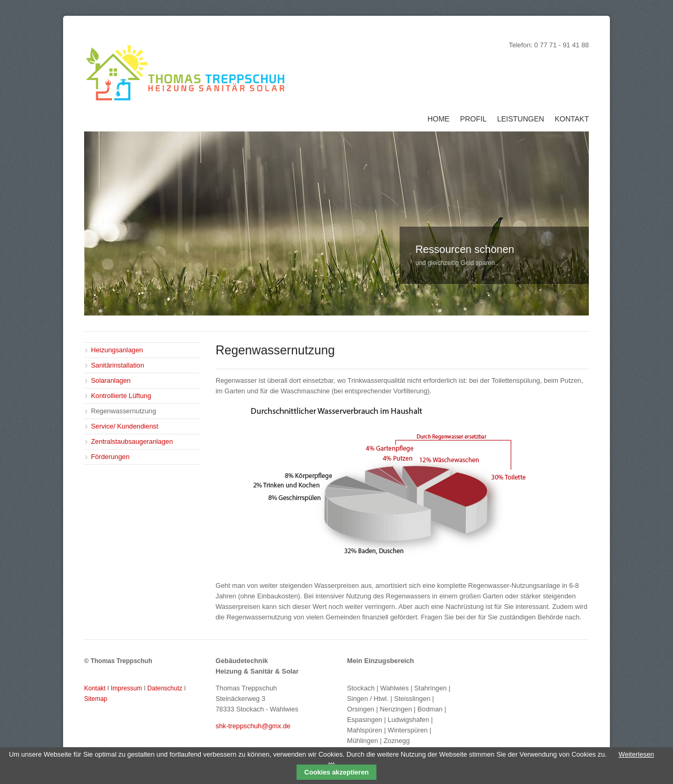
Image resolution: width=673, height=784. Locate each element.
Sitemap (96, 699)
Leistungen (520, 119)
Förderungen (110, 457)
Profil (473, 119)
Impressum (126, 688)
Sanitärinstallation (118, 365)
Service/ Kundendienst (125, 426)
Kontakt (572, 119)
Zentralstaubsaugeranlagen (132, 441)
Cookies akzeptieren (336, 772)
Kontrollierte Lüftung (121, 396)
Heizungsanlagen (117, 350)
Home (439, 119)
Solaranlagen (111, 380)
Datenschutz (165, 688)
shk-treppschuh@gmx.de (253, 726)
